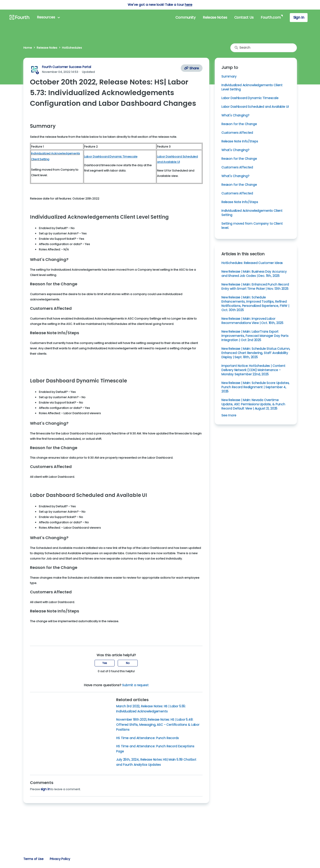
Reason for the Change (239, 124)
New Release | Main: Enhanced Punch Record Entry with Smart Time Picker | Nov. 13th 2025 (255, 287)
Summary (229, 76)
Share (192, 68)
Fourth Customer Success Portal (67, 67)
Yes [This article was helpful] (105, 663)
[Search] (264, 48)
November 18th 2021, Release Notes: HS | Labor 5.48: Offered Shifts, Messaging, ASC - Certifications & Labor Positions (158, 725)
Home (28, 48)
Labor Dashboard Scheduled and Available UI (255, 107)
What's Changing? (235, 115)
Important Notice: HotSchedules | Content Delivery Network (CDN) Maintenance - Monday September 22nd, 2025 (253, 370)
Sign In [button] (299, 17)
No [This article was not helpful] (128, 663)
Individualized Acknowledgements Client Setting (252, 213)
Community (185, 17)
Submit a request (135, 685)
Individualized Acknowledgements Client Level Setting (252, 87)
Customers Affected (237, 133)
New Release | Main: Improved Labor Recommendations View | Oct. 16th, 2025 (252, 321)
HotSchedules (72, 48)
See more (229, 415)
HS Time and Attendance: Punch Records (147, 738)
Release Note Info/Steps (240, 141)
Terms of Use (33, 859)
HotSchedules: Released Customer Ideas (252, 263)
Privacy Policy (60, 859)
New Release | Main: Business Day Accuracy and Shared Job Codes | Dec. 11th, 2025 (254, 274)
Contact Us (244, 17)
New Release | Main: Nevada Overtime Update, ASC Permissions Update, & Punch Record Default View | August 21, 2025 (253, 404)
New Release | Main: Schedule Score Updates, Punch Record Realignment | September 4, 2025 (255, 387)
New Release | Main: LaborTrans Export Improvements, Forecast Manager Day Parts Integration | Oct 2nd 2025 (255, 336)
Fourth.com (271, 17)
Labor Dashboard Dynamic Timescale (250, 98)
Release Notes (215, 17)
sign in (45, 789)
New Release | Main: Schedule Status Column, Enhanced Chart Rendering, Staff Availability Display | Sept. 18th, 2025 (256, 353)
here (188, 5)
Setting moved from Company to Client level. (252, 226)
